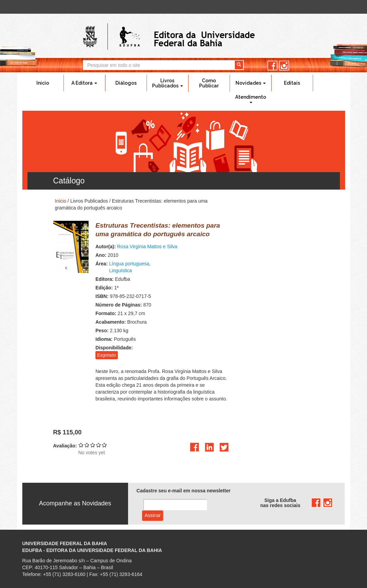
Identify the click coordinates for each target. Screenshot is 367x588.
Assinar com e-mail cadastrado (153, 516)
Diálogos (126, 83)
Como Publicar (209, 83)
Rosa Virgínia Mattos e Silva (147, 247)
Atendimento (251, 99)
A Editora (84, 83)
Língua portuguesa (129, 264)
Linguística (121, 271)
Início (43, 83)
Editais (292, 83)
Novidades (251, 83)
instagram (284, 66)
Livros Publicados (168, 83)
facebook (272, 66)
